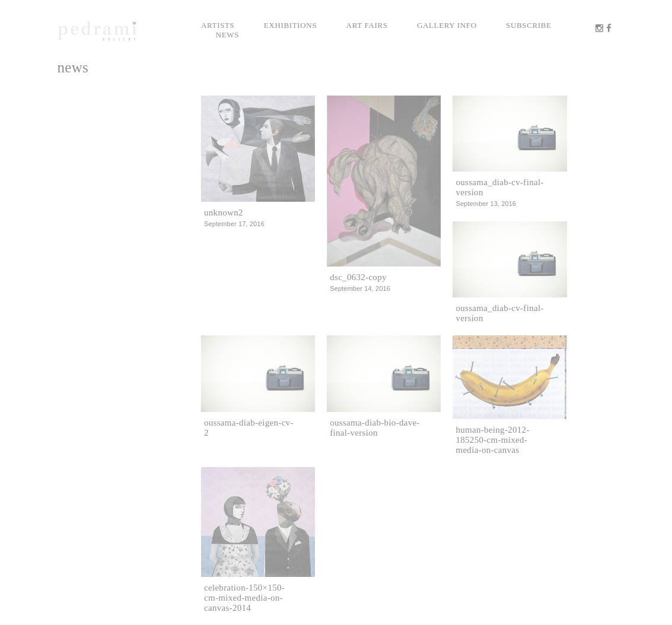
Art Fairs (367, 25)
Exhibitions (290, 25)
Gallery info (447, 25)
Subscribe (529, 25)
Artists (218, 25)
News (227, 35)
